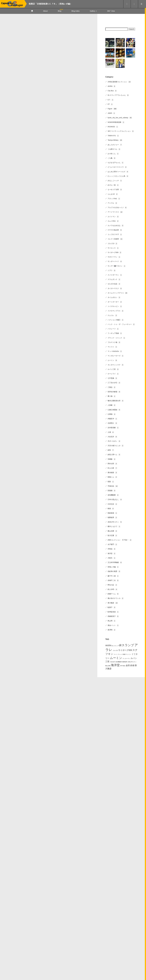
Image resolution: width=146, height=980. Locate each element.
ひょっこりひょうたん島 (118, 176)
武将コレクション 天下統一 (120, 540)
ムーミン (112, 360)
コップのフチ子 (115, 234)
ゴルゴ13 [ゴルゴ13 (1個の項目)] (115, 650)
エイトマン (113, 216)
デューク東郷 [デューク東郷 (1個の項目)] (122, 654)
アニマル (112, 203)
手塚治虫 (113, 486)
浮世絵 (112, 549)
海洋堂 (112, 553)
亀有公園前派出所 (116, 400)
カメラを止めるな (116, 225)
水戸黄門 (112, 544)
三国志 (112, 387)
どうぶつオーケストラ (117, 167)
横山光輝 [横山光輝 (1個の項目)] (108, 665)
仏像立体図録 (114, 409)
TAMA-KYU (113, 135)
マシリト (112, 346)
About (45, 11)
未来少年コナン (115, 522)
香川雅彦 (113, 602)
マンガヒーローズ (116, 355)
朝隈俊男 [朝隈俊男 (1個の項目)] (125, 661)
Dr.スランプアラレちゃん (118, 95)
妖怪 (111, 450)
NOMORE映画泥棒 (116, 122)
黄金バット (113, 625)
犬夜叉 (112, 557)
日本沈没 (112, 504)
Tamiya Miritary (115, 140)
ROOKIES (113, 126)
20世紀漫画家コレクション (119, 81)
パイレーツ (113, 328)
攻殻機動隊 (113, 495)
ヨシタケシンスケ (116, 364)
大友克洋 (112, 436)
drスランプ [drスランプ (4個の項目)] (126, 645)
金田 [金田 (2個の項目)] (128, 665)
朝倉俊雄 (112, 513)
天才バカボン (114, 441)
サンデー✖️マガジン (117, 265)
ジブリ (112, 270)
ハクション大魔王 (116, 319)
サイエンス (113, 248)
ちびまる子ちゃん (116, 162)
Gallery (93, 11)
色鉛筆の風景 (114, 571)
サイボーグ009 (115, 252)
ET (110, 104)
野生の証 (112, 585)
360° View (111, 11)
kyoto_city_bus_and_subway (120, 117)
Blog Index (76, 11)
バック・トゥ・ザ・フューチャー (121, 324)
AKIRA (112, 86)
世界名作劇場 (114, 391)
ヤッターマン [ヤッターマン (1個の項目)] (126, 658)
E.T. (111, 99)
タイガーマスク (115, 288)
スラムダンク (114, 279)
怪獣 (111, 481)
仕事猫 (112, 414)
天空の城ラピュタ (116, 445)
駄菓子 (112, 607)
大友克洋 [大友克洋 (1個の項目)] (112, 661)
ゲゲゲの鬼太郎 (115, 230)
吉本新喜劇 (113, 427)
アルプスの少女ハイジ (117, 207)
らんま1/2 (113, 194)
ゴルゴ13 (113, 243)
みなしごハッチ (115, 180)
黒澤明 (112, 629)
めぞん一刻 (113, 185)
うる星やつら (114, 149)
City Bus (112, 90)
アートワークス (115, 212)
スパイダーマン (115, 275)
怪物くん (112, 477)
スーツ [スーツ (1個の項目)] (116, 654)
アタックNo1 (114, 198)
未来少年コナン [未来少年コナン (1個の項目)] (132, 661)
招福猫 (112, 490)
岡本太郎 (112, 463)
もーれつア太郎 (115, 189)
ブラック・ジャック (116, 337)
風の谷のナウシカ (116, 598)
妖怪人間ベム (114, 454)
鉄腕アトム (113, 593)
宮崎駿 (112, 459)
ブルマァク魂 (114, 342)
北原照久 (112, 423)
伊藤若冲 (112, 418)
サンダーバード (115, 261)
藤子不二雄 (113, 575)
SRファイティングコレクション (121, 131)
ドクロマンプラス (116, 310)
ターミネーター (115, 301)
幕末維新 (112, 472)
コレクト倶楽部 (115, 239)
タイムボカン (114, 297)
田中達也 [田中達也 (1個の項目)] (123, 665)
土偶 (111, 432)
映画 (111, 508)
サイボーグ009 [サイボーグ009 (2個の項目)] (125, 650)
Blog (60, 11)
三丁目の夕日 (114, 382)
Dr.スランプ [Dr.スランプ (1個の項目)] (115, 645)
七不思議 (112, 378)
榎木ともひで (114, 526)
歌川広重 (112, 535)
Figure (112, 108)
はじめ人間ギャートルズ (118, 171)
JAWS (111, 113)
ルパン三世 (113, 369)
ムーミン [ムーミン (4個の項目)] (116, 658)
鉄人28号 (113, 589)
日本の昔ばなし (115, 499)
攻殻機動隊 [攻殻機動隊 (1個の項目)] (119, 661)
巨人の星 (112, 468)
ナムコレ (112, 315)
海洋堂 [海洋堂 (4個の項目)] (115, 665)
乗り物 (112, 396)
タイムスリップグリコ (118, 292)
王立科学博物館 (115, 562)
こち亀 (112, 158)
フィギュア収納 (115, 333)
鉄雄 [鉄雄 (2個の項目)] (132, 665)
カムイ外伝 (113, 221)
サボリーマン (114, 257)
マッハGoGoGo (115, 351)
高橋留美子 (113, 616)
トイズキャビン (115, 306)
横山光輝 (112, 531)
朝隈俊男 (112, 517)
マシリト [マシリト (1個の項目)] (128, 654)
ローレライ (113, 373)
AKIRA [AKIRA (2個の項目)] (108, 645)
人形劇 (112, 405)
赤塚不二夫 (113, 580)
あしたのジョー (115, 144)
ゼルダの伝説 (114, 283)
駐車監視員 (113, 611)
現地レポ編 (113, 567)
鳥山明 (112, 620)
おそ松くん (113, 153)
